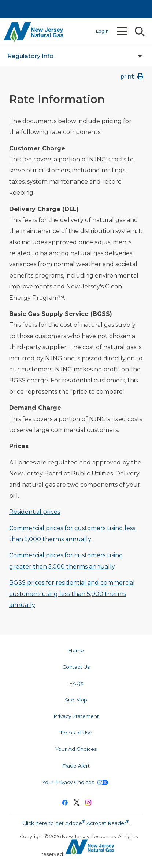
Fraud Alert (76, 766)
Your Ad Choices (76, 749)
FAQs (76, 683)
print (132, 77)
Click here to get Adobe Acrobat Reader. (76, 822)
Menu (123, 31)
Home (76, 650)
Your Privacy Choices (75, 782)
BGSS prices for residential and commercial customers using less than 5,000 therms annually (72, 594)
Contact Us (76, 667)
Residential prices (35, 512)
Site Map (76, 700)
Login (102, 31)
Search (139, 32)
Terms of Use (76, 733)
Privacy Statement (76, 716)
